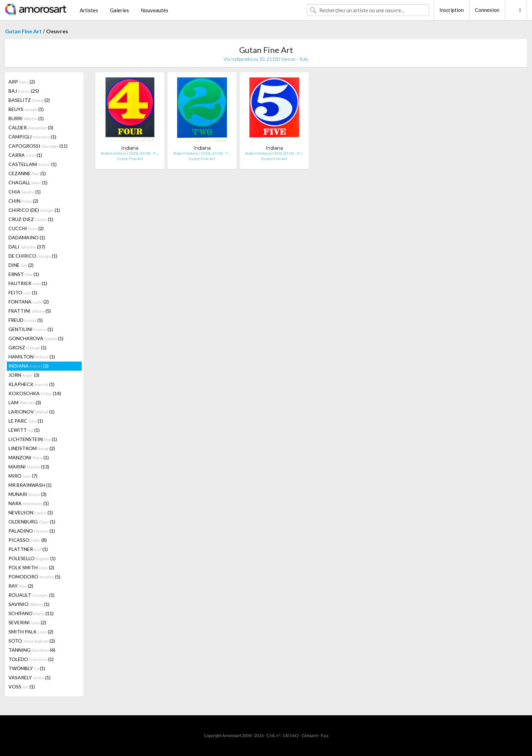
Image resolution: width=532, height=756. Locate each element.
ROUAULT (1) (32, 595)
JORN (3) (24, 375)
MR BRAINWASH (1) (30, 485)
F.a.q (325, 735)
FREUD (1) (26, 320)
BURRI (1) (26, 118)
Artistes (89, 10)
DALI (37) (27, 247)
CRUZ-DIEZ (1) (31, 219)
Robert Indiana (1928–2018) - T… (202, 153)
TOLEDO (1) (31, 659)
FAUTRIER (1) (28, 283)
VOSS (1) (22, 687)
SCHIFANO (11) (31, 613)
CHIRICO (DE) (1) (34, 210)
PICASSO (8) (28, 540)
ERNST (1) (24, 274)
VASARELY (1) (30, 677)
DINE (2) (21, 265)
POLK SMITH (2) (31, 567)
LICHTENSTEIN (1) (33, 439)
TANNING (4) (32, 650)
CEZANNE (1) (27, 173)
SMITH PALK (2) (31, 632)
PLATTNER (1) (28, 549)
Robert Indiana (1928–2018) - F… (130, 153)
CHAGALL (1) (28, 182)
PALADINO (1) (32, 531)
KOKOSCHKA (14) (35, 393)
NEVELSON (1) (31, 512)
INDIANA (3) (28, 366)
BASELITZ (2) (29, 100)
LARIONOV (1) (32, 412)
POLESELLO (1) (32, 558)
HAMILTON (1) (32, 357)
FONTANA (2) (29, 302)
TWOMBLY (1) (27, 668)
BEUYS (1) (26, 109)
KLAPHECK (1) (32, 384)
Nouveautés (155, 10)
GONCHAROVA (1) (36, 338)
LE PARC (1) (26, 421)
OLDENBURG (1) (32, 522)
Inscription (452, 10)
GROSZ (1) (27, 347)
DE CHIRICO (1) (33, 256)
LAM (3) (25, 402)
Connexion (487, 10)
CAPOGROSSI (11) (38, 146)
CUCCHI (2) (26, 228)
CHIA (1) (25, 192)
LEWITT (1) (24, 430)
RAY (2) (21, 586)
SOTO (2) (32, 641)
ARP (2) (22, 82)
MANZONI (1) (29, 457)
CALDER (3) (31, 127)
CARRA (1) (25, 155)
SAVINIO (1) (29, 604)
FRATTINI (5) (30, 311)
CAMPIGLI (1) (32, 137)
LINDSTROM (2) (32, 448)
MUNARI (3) (27, 494)
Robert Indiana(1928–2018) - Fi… (274, 153)
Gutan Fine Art (23, 31)
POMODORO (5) (34, 577)
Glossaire (310, 735)
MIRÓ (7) (23, 476)
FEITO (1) (23, 292)
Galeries (119, 10)
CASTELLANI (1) (33, 164)
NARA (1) (29, 503)
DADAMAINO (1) (27, 237)
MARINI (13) (29, 467)
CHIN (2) (23, 201)
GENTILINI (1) (31, 329)
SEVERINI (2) (27, 622)
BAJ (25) (24, 91)
